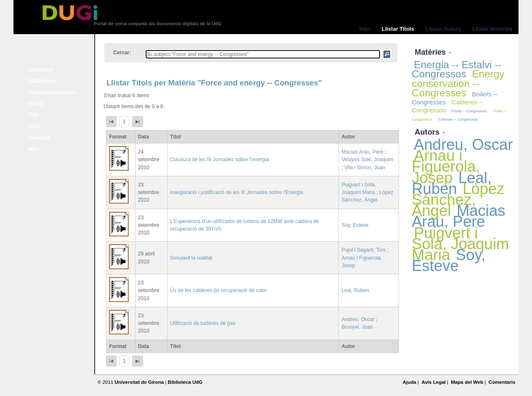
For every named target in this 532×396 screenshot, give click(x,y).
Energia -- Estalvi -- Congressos (456, 69)
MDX (34, 127)
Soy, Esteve (355, 225)
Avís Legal (433, 382)
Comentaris (502, 382)
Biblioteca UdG (185, 382)
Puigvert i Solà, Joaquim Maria (460, 244)
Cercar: (122, 53)
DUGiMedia (42, 81)
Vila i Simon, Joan (365, 167)
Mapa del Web (467, 382)
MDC (34, 149)
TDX (33, 115)
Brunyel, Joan (357, 327)
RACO (36, 104)
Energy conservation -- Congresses (458, 83)
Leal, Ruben (355, 290)
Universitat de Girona (139, 382)
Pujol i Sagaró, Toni (363, 250)
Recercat (39, 138)
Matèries (431, 52)
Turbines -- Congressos (458, 120)
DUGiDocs (41, 70)
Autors (428, 132)
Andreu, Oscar (358, 319)
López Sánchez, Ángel (458, 200)
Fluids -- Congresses (469, 111)
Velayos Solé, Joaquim (367, 159)
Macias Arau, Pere (362, 152)
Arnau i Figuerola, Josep (446, 166)
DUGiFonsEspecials (53, 93)
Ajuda (410, 382)
